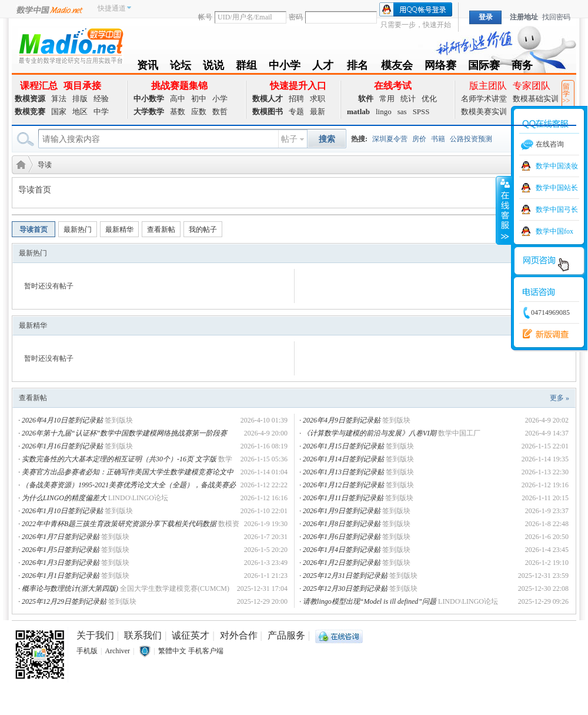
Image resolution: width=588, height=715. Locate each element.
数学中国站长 (557, 188)
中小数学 (149, 99)
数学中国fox (554, 231)
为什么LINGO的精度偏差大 (64, 498)
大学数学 (149, 112)
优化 (429, 99)
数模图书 (268, 112)
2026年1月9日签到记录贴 (342, 511)
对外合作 (239, 635)
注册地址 (524, 17)
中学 (101, 112)
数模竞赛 (30, 112)
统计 (408, 99)
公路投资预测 (471, 139)
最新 (318, 112)
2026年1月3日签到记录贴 (61, 563)
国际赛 (484, 67)
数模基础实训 (536, 99)
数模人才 (268, 99)
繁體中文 (172, 651)
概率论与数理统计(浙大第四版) (70, 588)
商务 (522, 67)
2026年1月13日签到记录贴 (343, 472)
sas (402, 112)
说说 (213, 67)
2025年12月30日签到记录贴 (345, 588)
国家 (59, 112)
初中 (199, 99)
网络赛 (440, 67)
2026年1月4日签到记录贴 (342, 550)
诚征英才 (191, 635)
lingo (384, 112)
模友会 (397, 67)
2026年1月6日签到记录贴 (342, 537)
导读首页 (34, 230)
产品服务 (286, 635)
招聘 (296, 99)
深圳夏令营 (390, 139)
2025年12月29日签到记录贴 (64, 601)
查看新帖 (161, 230)
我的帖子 (203, 230)
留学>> (566, 94)
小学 (220, 99)
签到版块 (119, 420)
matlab (358, 112)
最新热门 (78, 230)
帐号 (205, 17)
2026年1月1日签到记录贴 (61, 576)
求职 (318, 99)
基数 (178, 112)
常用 (387, 99)
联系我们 (143, 635)
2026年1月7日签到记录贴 (61, 537)
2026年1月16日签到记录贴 (62, 446)
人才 (323, 67)
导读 (45, 165)
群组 (246, 67)
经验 (101, 99)
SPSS (421, 112)
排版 (80, 99)
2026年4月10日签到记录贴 (62, 420)
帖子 (289, 139)
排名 (358, 67)
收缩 (504, 210)
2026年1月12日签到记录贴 (343, 485)
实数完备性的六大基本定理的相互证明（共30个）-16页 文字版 (119, 459)
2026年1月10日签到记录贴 (62, 511)
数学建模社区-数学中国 (19, 164)
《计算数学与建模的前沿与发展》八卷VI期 (370, 433)
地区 (80, 112)
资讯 (148, 67)
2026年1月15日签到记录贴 (343, 446)
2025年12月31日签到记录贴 (345, 576)
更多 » (559, 398)
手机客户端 (206, 651)
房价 (419, 139)
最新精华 (119, 230)
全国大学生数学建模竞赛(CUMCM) (175, 588)
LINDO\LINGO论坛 (138, 498)
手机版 (87, 651)
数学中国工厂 (459, 433)
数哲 (220, 112)
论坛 (181, 67)
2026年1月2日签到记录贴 (342, 563)
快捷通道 (112, 8)
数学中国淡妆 (557, 166)
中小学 (285, 67)
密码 (296, 17)
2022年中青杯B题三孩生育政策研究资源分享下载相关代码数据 (119, 524)
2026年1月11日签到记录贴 (343, 498)
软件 (366, 99)
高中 (178, 99)
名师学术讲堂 (484, 99)
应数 (199, 112)
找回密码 (556, 17)
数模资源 (30, 99)
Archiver (117, 651)
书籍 (438, 139)
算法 (59, 99)
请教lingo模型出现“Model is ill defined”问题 (370, 601)
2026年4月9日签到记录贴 (342, 420)
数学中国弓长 (557, 209)
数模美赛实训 (484, 112)
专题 (296, 112)
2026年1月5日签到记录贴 (61, 550)
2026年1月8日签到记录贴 (342, 524)
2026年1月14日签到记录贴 (343, 459)
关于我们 (95, 635)
